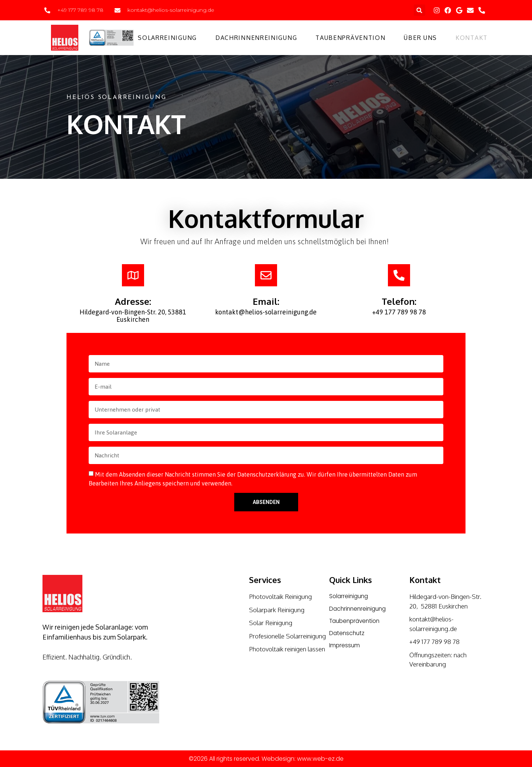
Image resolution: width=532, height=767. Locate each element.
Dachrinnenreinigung (256, 38)
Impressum (345, 646)
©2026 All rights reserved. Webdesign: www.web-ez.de (266, 759)
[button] (420, 10)
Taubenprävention (350, 38)
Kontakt (472, 38)
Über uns (420, 38)
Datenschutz (348, 634)
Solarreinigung (167, 38)
